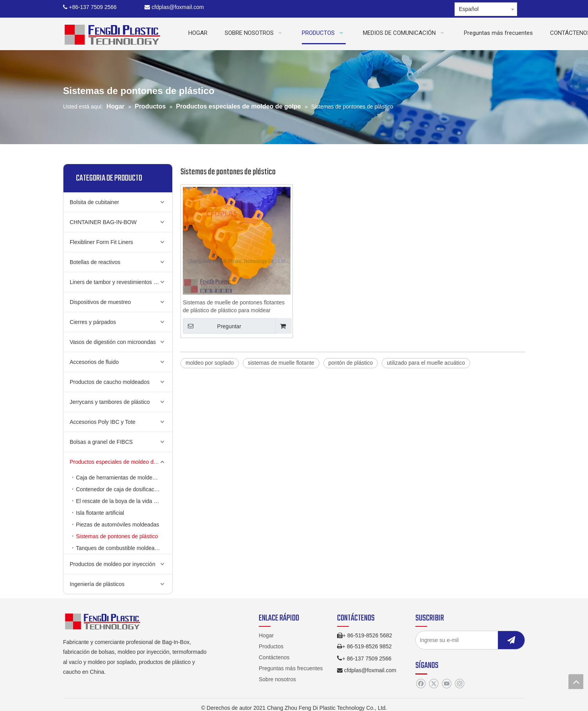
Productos (271, 646)
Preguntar (212, 326)
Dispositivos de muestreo (100, 302)
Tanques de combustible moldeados (120, 548)
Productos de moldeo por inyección (113, 564)
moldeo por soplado (210, 363)
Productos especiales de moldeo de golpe (121, 462)
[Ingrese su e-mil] (464, 640)
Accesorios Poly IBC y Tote (103, 422)
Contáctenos (274, 657)
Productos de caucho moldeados (110, 382)
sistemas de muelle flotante (281, 363)
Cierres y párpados (93, 322)
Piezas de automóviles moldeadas (117, 525)
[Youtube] (446, 684)
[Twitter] (434, 684)
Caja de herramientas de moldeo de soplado (124, 478)
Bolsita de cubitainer (94, 202)
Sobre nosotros (277, 679)
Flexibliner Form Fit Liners (101, 242)
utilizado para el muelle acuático (426, 363)
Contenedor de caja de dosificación (119, 489)
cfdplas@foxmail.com (174, 7)
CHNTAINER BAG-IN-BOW (103, 222)
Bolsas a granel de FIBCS (101, 442)
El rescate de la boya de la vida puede (122, 501)
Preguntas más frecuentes (291, 668)
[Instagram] (459, 684)
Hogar (266, 635)
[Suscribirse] (511, 640)
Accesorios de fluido (94, 362)
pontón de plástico (351, 363)
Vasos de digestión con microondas (113, 342)
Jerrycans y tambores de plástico (110, 402)
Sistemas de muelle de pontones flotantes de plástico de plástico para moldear (234, 306)
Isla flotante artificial (100, 513)
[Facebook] (421, 684)
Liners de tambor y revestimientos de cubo (121, 282)
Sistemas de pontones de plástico (117, 536)
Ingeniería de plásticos (97, 584)
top (576, 682)
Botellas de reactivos (95, 262)
